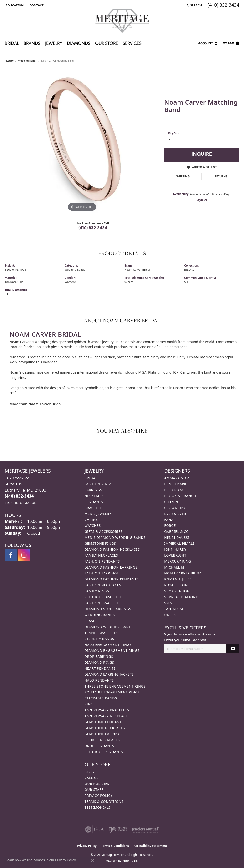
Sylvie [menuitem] (170, 603)
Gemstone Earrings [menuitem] (104, 734)
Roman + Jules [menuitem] (178, 579)
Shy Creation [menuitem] (177, 591)
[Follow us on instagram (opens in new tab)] (24, 555)
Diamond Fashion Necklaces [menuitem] (112, 549)
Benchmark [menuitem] (175, 484)
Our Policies (97, 784)
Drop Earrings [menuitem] (99, 656)
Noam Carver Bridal (137, 270)
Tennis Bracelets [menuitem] (101, 633)
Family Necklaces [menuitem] (101, 555)
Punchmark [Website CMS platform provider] (131, 861)
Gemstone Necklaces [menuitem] (105, 728)
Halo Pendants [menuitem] (99, 680)
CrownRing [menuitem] (175, 508)
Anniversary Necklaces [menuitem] (107, 716)
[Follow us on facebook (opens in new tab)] (11, 555)
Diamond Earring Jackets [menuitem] (109, 674)
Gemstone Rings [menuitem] (100, 543)
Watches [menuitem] (93, 526)
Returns (221, 177)
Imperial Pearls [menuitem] (179, 543)
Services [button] (132, 44)
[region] (82, 141)
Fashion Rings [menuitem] (98, 484)
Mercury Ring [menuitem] (178, 561)
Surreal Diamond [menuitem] (181, 597)
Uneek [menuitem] (170, 615)
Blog (89, 772)
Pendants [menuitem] (94, 502)
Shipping (183, 177)
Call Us (92, 778)
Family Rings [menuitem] (97, 591)
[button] (14, 5)
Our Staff (94, 790)
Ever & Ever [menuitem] (175, 514)
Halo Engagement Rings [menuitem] (108, 645)
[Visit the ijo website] (118, 829)
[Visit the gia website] (95, 829)
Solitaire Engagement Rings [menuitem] (112, 692)
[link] (36, 5)
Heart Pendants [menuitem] (100, 668)
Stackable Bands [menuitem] (101, 698)
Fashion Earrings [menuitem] (102, 573)
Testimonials (97, 807)
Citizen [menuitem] (171, 502)
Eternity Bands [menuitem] (99, 639)
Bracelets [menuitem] (94, 508)
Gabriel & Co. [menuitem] (177, 531)
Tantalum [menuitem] (174, 609)
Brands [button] (32, 44)
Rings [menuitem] (90, 704)
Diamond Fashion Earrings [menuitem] (111, 567)
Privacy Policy (99, 796)
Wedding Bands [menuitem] (100, 615)
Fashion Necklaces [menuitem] (103, 585)
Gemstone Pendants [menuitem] (104, 722)
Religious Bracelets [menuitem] (104, 597)
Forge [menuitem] (170, 526)
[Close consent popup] (93, 860)
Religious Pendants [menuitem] (104, 752)
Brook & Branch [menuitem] (180, 496)
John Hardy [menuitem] (175, 549)
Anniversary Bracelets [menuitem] (107, 710)
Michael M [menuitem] (174, 567)
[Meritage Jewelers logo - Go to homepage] (122, 21)
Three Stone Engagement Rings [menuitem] (115, 686)
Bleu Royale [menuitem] (176, 490)
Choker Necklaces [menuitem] (102, 740)
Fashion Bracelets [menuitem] (103, 603)
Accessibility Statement (150, 846)
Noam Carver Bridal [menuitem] (184, 573)
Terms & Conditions (104, 801)
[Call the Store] (19, 496)
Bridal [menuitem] (91, 478)
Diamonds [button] (79, 44)
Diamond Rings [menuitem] (99, 662)
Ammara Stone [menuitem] (178, 478)
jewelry (9, 61)
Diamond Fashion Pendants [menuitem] (112, 579)
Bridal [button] (12, 44)
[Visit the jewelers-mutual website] (145, 829)
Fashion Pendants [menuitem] (102, 561)
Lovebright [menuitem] (175, 555)
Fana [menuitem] (169, 520)
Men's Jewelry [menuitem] (98, 514)
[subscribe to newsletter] (233, 649)
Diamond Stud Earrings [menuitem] (108, 609)
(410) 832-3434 (93, 228)
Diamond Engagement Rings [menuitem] (112, 651)
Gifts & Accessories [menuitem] (104, 531)
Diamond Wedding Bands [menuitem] (109, 627)
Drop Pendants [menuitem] (99, 746)
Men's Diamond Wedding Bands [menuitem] (115, 537)
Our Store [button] (107, 44)
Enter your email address (185, 640)
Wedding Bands (28, 61)
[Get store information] (21, 503)
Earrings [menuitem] (93, 490)
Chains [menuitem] (91, 520)
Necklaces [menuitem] (94, 496)
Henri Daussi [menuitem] (177, 537)
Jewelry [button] (54, 44)
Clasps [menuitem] (91, 621)
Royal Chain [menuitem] (176, 585)
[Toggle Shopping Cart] (231, 44)
